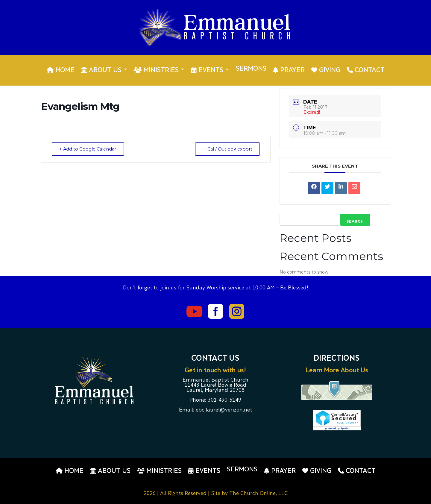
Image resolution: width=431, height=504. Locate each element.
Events (207, 70)
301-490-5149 (224, 400)
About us (101, 70)
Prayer (289, 70)
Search (355, 221)
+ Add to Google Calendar (90, 149)
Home (61, 70)
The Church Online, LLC (258, 494)
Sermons (251, 70)
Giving (326, 70)
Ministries (156, 70)
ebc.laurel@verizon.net (224, 410)
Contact (366, 70)
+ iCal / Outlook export (226, 149)
